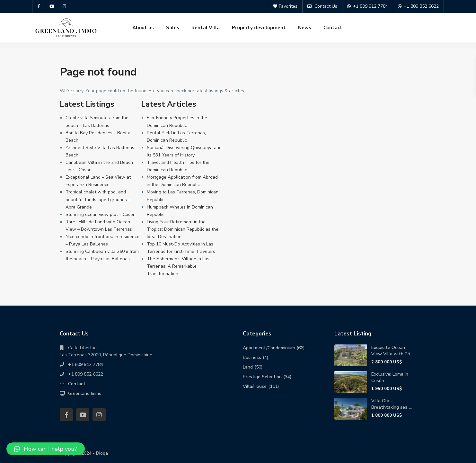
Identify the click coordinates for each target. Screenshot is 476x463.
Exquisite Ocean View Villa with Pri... (392, 351)
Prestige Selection (262, 377)
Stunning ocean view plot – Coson (101, 214)
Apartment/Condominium (269, 348)
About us (143, 28)
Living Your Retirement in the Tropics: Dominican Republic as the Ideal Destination (183, 229)
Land (248, 367)
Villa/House (255, 386)
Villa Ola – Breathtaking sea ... (392, 404)
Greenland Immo (85, 393)
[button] (46, 449)
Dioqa (102, 453)
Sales (173, 28)
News (305, 28)
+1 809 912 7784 (86, 365)
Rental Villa (206, 28)
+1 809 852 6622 (86, 374)
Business (252, 357)
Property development (259, 28)
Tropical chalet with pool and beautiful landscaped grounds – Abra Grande (98, 199)
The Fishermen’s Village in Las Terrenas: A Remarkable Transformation (178, 266)
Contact (333, 28)
